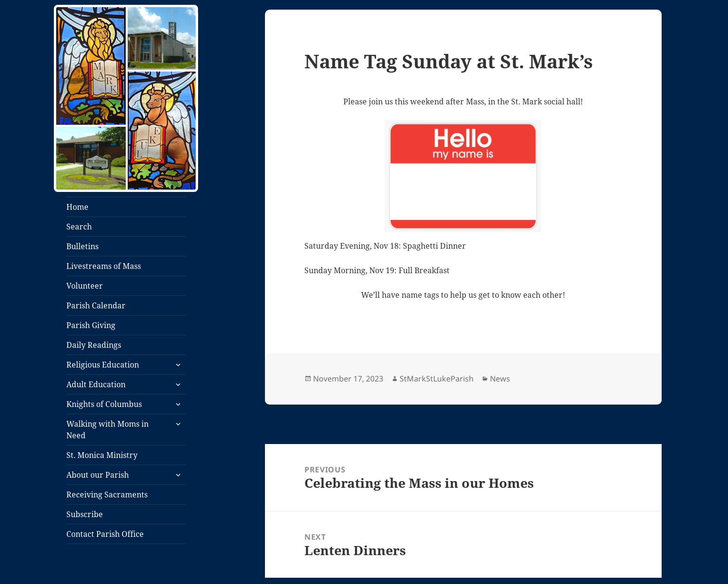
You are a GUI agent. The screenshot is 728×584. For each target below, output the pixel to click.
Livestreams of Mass (104, 266)
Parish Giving (91, 325)
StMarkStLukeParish (437, 379)
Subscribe (85, 514)
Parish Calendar (96, 305)
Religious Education (103, 365)
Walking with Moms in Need (107, 430)
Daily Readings (94, 345)
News (500, 379)
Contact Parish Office (105, 534)
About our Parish (98, 475)
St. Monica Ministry (102, 455)
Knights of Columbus (104, 404)
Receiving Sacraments (107, 495)
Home (77, 207)
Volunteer (85, 286)
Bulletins (82, 246)
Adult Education (96, 384)
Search (79, 227)
